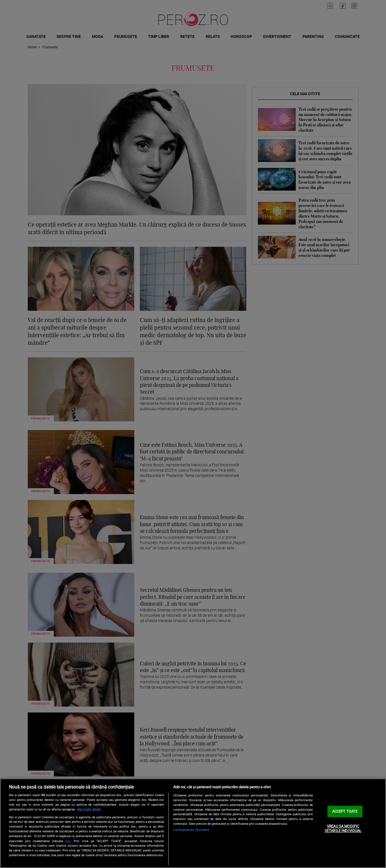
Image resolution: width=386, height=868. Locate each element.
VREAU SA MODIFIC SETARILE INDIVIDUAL (343, 828)
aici (68, 841)
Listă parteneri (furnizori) (191, 830)
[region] (193, 823)
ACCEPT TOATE (345, 811)
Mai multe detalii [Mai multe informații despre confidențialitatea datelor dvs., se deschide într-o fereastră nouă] (89, 809)
